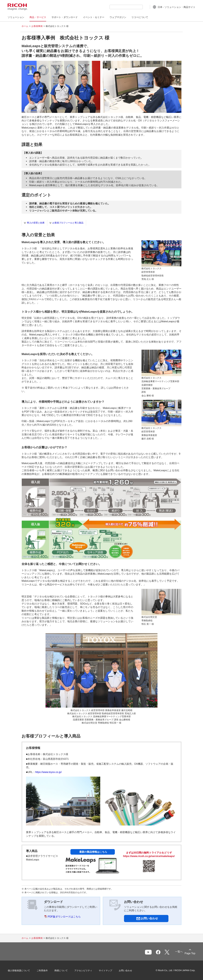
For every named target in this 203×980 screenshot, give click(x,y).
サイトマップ (106, 971)
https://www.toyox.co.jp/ (48, 772)
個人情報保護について (19, 971)
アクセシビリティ (83, 971)
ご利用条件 (42, 971)
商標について (61, 971)
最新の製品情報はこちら (93, 852)
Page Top (190, 953)
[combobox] (126, 7)
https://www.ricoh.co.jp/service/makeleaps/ (149, 856)
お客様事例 (37, 26)
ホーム (25, 26)
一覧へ (178, 952)
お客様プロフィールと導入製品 (68, 223)
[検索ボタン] (145, 7)
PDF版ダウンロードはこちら (64, 917)
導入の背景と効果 (36, 223)
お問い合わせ (126, 971)
